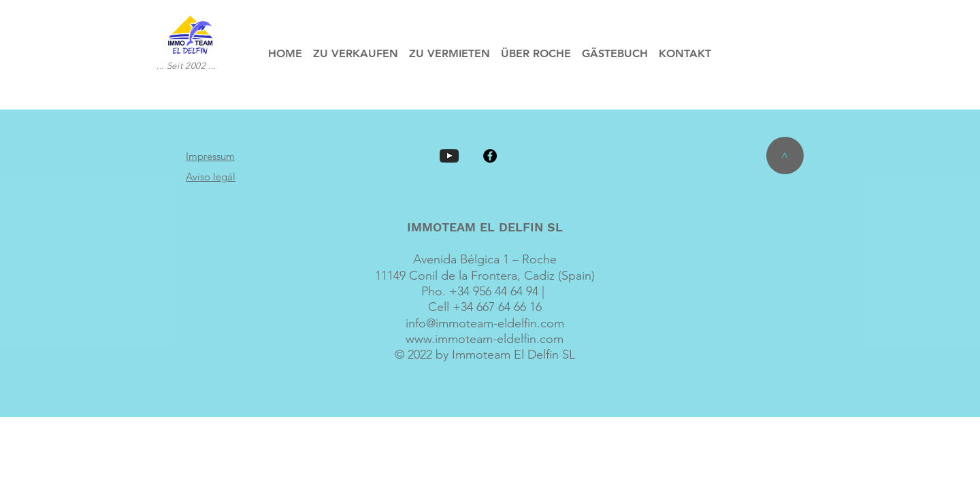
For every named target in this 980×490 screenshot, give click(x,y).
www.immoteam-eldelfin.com (485, 339)
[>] (785, 156)
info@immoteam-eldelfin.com (485, 323)
